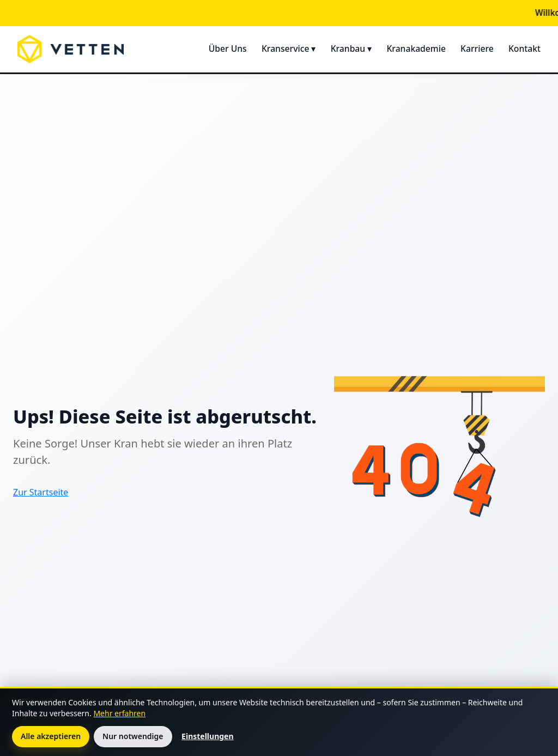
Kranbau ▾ (351, 49)
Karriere (477, 49)
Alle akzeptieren (51, 736)
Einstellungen (207, 736)
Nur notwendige (133, 736)
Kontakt (524, 49)
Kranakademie (416, 49)
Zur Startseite (41, 492)
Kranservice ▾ (289, 49)
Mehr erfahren (119, 713)
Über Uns (228, 49)
